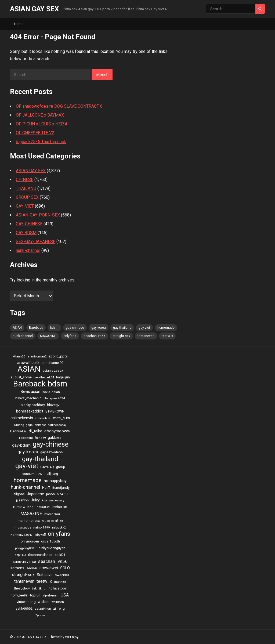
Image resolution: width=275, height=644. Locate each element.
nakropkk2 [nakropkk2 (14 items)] (59, 528)
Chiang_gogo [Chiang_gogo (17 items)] (23, 425)
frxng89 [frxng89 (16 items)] (40, 438)
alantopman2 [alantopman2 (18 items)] (37, 356)
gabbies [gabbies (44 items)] (55, 437)
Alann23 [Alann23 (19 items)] (19, 356)
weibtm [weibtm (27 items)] (44, 602)
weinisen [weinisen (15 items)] (58, 602)
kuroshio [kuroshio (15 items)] (19, 507)
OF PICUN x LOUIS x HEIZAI (42, 124)
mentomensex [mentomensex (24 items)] (29, 521)
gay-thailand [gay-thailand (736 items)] (122, 328)
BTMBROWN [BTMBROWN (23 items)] (55, 411)
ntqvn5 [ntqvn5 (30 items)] (40, 535)
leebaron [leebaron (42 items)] (59, 507)
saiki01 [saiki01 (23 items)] (60, 555)
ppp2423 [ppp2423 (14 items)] (20, 555)
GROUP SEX (27, 197)
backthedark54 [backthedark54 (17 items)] (44, 377)
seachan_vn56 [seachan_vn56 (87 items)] (94, 336)
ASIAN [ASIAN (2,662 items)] (17, 328)
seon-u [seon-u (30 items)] (32, 568)
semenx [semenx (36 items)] (17, 568)
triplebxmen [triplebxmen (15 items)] (50, 596)
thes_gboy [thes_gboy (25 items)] (22, 588)
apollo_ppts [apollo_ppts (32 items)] (58, 356)
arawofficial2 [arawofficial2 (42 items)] (28, 363)
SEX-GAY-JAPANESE (36, 242)
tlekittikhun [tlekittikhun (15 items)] (40, 589)
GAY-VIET (25, 206)
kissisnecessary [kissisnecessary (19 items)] (53, 500)
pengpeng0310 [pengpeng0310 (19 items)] (26, 548)
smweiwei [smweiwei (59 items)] (49, 568)
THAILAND (26, 188)
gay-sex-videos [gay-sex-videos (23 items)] (52, 452)
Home (19, 24)
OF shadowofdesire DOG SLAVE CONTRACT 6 (59, 106)
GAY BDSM (26, 233)
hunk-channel (28, 250)
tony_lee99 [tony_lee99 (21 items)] (20, 595)
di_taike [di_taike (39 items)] (35, 431)
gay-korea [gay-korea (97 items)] (99, 328)
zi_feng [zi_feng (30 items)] (59, 608)
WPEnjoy (72, 637)
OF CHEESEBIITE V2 (35, 133)
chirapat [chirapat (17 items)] (40, 425)
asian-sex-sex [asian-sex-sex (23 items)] (53, 371)
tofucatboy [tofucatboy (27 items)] (58, 588)
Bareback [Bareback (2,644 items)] (36, 328)
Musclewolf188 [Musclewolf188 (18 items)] (52, 521)
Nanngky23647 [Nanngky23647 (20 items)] (22, 535)
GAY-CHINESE (29, 224)
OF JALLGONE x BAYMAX (40, 115)
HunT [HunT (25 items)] (46, 488)
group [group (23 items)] (61, 467)
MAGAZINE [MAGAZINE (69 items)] (48, 336)
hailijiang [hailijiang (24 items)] (51, 474)
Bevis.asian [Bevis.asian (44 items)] (30, 392)
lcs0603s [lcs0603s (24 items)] (43, 507)
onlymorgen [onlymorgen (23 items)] (30, 541)
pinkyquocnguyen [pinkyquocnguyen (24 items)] (52, 548)
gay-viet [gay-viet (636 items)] (144, 328)
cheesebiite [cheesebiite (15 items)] (43, 418)
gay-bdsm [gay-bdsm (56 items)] (21, 445)
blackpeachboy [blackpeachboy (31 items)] (33, 405)
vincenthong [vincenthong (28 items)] (26, 602)
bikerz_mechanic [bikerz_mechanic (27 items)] (28, 398)
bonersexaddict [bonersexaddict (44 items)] (30, 411)
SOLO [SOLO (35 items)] (65, 568)
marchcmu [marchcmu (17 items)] (52, 514)
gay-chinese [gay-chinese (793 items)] (75, 328)
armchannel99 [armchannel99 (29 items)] (53, 363)
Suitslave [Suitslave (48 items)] (45, 575)
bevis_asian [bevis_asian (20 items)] (51, 392)
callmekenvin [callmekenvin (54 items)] (22, 418)
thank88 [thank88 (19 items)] (60, 582)
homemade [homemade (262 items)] (166, 328)
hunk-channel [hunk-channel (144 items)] (23, 336)
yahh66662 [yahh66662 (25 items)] (24, 608)
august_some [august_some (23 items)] (21, 377)
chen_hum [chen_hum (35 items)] (61, 418)
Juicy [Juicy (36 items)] (35, 500)
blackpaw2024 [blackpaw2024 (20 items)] (54, 398)
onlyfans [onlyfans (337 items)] (70, 336)
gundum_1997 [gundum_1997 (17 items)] (32, 474)
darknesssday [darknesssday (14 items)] (57, 425)
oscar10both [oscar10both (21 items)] (50, 541)
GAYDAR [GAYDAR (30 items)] (47, 467)
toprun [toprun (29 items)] (35, 595)
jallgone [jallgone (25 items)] (19, 494)
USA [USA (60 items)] (65, 595)
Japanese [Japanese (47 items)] (35, 494)
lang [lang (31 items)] (30, 507)
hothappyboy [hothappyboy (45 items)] (55, 481)
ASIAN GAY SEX (34, 9)
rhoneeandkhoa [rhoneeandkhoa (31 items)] (40, 555)
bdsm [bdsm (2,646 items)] (54, 328)
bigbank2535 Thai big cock (41, 142)
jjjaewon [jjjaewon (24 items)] (22, 500)
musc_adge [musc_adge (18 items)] (23, 527)
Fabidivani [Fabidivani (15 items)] (26, 438)
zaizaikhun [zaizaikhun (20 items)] (43, 609)
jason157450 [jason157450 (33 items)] (57, 494)
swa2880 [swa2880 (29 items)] (62, 575)
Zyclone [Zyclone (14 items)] (40, 615)
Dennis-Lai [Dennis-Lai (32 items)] (18, 431)
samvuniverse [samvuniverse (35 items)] (24, 562)
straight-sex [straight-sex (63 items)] (121, 336)
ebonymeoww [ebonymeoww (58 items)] (57, 431)
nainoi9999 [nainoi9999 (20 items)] (42, 527)
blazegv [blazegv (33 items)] (53, 405)
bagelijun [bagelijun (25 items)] (63, 377)
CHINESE (25, 180)
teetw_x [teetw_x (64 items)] (167, 336)
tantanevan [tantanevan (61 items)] (146, 336)
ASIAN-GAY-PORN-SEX (38, 215)
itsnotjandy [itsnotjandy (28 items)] (61, 488)
